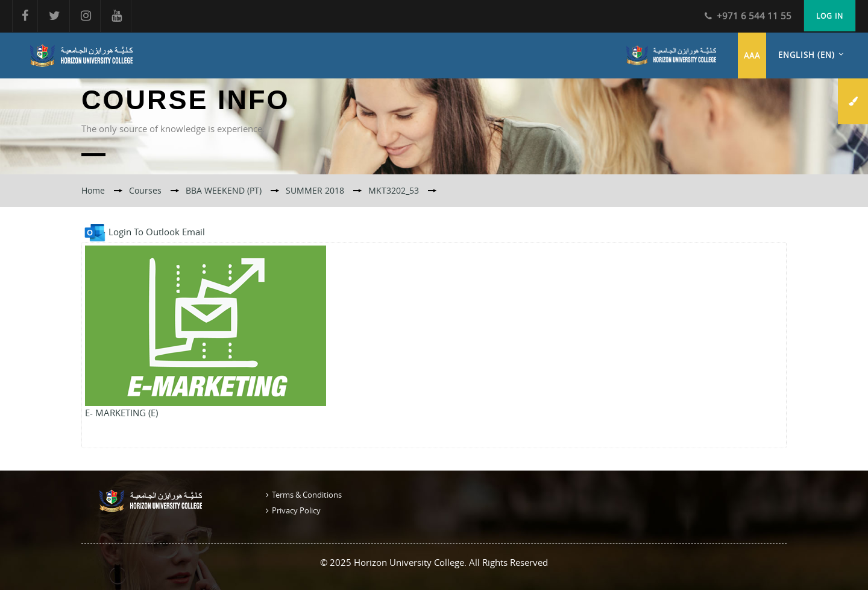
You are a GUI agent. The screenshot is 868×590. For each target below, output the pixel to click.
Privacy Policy (296, 510)
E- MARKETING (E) (121, 413)
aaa (752, 56)
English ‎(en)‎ (807, 55)
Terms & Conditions (307, 495)
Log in (830, 16)
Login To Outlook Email (143, 232)
